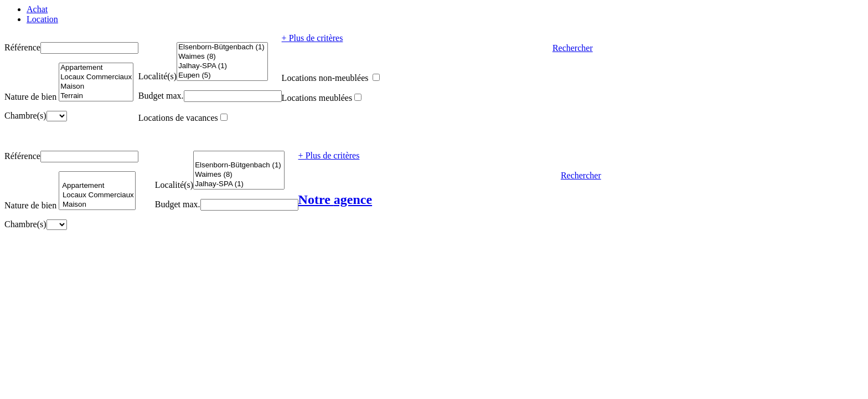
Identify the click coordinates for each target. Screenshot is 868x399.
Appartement (96, 68)
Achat (37, 9)
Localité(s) (157, 76)
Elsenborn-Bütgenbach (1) (222, 47)
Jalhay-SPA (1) (222, 66)
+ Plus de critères (312, 38)
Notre (335, 199)
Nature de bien (30, 97)
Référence (22, 47)
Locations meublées (317, 98)
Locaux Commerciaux (96, 77)
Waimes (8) (222, 57)
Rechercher (573, 48)
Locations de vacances (178, 118)
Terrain (96, 96)
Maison (96, 87)
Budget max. (161, 96)
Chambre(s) (25, 116)
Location (42, 19)
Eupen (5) (222, 76)
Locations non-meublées (326, 78)
